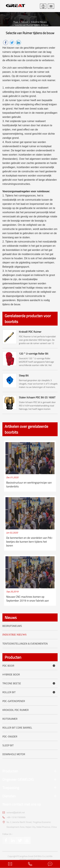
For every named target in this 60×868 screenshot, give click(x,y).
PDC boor (29, 666)
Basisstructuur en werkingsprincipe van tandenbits (29, 484)
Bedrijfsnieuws (12, 626)
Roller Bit (29, 692)
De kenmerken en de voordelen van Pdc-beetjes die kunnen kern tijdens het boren (30, 542)
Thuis (16, 22)
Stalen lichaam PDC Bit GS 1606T (37, 397)
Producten (13, 657)
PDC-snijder (10, 736)
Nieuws (25, 22)
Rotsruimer (10, 719)
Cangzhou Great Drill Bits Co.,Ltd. (34, 856)
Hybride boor (11, 674)
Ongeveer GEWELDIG (30, 780)
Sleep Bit (24, 375)
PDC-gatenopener (14, 701)
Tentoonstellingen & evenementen (25, 644)
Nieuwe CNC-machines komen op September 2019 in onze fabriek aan (28, 599)
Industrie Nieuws (39, 22)
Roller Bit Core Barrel (17, 728)
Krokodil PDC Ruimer (30, 332)
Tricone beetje (29, 683)
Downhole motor (14, 754)
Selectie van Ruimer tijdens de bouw (32, 25)
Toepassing (30, 788)
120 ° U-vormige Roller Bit (34, 354)
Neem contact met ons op (22, 804)
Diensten (30, 796)
